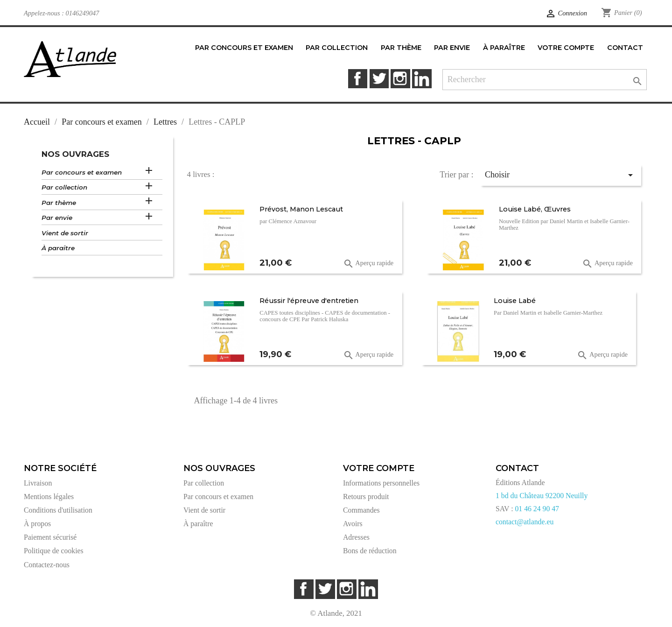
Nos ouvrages (75, 154)
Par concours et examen (82, 172)
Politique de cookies (54, 551)
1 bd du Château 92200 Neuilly (542, 496)
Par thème (59, 203)
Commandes (361, 510)
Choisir (560, 175)
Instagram (400, 79)
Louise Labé (515, 301)
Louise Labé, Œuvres (535, 209)
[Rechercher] (545, 80)
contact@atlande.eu (525, 522)
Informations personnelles (381, 483)
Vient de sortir (65, 233)
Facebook (358, 79)
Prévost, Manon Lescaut (301, 209)
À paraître (58, 248)
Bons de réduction (370, 551)
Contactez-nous (47, 565)
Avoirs (353, 524)
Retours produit (366, 497)
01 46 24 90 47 (537, 509)
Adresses (356, 537)
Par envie (57, 218)
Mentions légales (49, 497)
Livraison (38, 483)
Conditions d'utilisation (58, 510)
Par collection (64, 187)
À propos (37, 524)
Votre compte (379, 468)
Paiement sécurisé (50, 537)
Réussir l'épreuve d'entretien (309, 301)
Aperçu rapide (368, 264)
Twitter (379, 79)
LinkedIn (422, 79)
